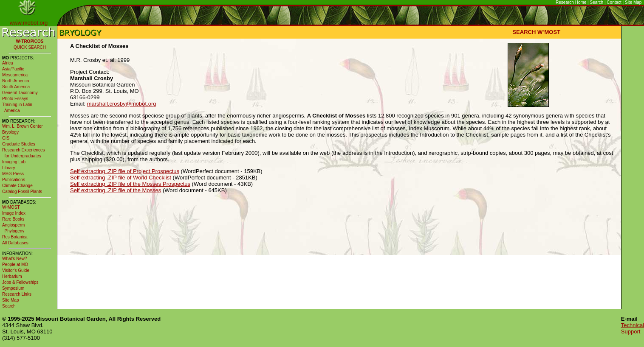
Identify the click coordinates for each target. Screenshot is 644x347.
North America (16, 81)
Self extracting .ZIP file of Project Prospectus (125, 171)
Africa (8, 63)
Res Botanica (15, 237)
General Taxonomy (20, 93)
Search (597, 2)
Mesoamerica (15, 75)
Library (9, 168)
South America (16, 87)
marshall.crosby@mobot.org (122, 104)
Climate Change (17, 186)
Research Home (571, 2)
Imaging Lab (14, 162)
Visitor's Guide (16, 270)
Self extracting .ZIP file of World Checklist (121, 178)
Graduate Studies (19, 144)
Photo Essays (15, 99)
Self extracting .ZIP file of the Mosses (116, 190)
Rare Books (13, 219)
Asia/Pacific (13, 69)
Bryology (10, 132)
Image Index (14, 213)
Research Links (17, 294)
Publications (14, 180)
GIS (6, 138)
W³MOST (11, 207)
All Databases (15, 243)
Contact (614, 2)
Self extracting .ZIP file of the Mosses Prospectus (130, 184)
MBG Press (13, 174)
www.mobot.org (29, 23)
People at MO (15, 264)
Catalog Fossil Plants (22, 192)
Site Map (633, 2)
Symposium (13, 288)
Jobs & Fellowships (20, 282)
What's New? (15, 259)
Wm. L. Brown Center (23, 126)
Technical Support (633, 328)
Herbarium (12, 276)
